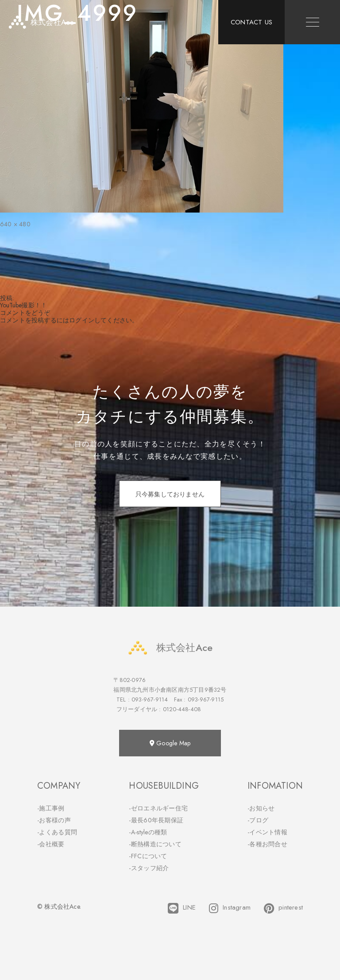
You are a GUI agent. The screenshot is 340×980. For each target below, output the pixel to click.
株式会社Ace (170, 648)
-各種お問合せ (267, 844)
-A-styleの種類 (148, 832)
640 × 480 (15, 224)
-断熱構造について (155, 844)
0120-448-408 (182, 709)
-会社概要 (51, 844)
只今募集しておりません (170, 494)
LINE (182, 908)
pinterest (283, 908)
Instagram (230, 908)
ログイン (82, 320)
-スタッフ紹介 (149, 868)
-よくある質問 (57, 832)
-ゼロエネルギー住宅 (158, 808)
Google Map (170, 743)
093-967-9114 (150, 699)
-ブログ (258, 820)
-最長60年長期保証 (156, 820)
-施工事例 (51, 808)
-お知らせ (261, 808)
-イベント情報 (267, 832)
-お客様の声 (54, 820)
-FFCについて (148, 856)
